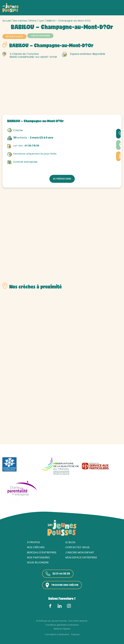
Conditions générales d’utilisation (62, 624)
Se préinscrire (62, 178)
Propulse (75, 634)
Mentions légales (62, 628)
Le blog (70, 542)
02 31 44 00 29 (57, 573)
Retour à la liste (14, 36)
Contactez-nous (77, 547)
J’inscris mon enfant (80, 552)
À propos (33, 542)
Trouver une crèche (62, 584)
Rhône (33, 21)
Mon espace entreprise (81, 557)
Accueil (7, 21)
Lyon (41, 21)
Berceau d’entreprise (42, 552)
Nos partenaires (38, 557)
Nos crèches (20, 21)
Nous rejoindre (38, 562)
